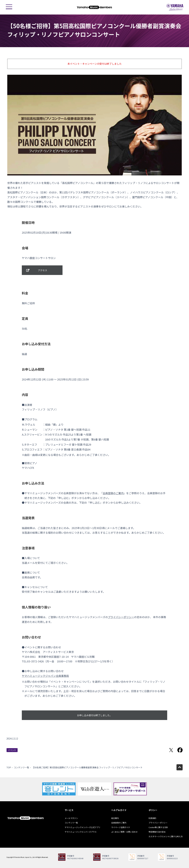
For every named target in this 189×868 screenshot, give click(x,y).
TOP (9, 767)
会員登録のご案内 (113, 493)
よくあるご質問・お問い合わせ (124, 832)
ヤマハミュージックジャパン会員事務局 (45, 676)
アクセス (43, 270)
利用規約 (152, 818)
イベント (12, 750)
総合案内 (115, 818)
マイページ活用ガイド (121, 827)
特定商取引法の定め (157, 832)
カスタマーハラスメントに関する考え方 (166, 836)
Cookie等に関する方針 (158, 827)
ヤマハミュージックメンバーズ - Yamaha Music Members (94, 7)
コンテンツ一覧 (21, 767)
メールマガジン (71, 818)
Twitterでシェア (171, 750)
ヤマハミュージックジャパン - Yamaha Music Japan (175, 7)
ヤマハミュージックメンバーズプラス (81, 832)
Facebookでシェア (180, 750)
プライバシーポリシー (121, 617)
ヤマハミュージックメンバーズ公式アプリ (83, 827)
